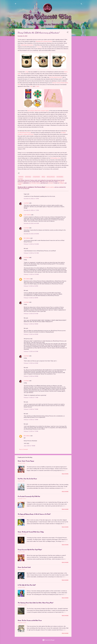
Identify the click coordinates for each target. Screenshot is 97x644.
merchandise (60, 177)
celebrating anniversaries (27, 45)
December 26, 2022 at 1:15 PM (31, 210)
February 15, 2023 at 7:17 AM (31, 398)
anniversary (28, 177)
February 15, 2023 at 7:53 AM (31, 409)
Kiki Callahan (27, 238)
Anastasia (39, 47)
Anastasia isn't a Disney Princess (44, 41)
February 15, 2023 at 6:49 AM (31, 376)
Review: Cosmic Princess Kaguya (26, 461)
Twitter (19, 184)
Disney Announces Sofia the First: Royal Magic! (30, 549)
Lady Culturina (27, 215)
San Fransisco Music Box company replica (38, 111)
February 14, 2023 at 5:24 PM (31, 286)
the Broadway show (55, 158)
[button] (68, 33)
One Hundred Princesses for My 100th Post (29, 496)
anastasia (21, 177)
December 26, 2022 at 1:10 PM (31, 199)
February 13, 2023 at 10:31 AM (31, 253)
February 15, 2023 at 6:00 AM (31, 334)
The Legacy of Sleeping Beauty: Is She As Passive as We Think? (34, 514)
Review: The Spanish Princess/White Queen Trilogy (31, 532)
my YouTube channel (35, 183)
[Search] (81, 4)
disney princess (51, 177)
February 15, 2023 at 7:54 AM (31, 420)
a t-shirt (37, 86)
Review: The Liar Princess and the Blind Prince (30, 620)
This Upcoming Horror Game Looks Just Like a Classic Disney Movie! (36, 603)
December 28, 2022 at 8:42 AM (31, 234)
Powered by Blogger (49, 640)
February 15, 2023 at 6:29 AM (31, 363)
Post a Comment (24, 449)
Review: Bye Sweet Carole (24, 567)
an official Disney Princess (24, 133)
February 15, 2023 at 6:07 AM (31, 351)
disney (43, 177)
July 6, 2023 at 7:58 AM (29, 446)
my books (50, 183)
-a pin (31, 86)
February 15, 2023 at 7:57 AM (31, 431)
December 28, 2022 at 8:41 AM (31, 223)
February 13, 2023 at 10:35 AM (31, 274)
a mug (26, 72)
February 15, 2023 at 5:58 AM (31, 324)
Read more (65, 474)
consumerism (36, 177)
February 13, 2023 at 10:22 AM (31, 244)
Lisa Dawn (26, 203)
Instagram (62, 183)
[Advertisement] (78, 52)
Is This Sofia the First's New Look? (27, 585)
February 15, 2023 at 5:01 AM (31, 314)
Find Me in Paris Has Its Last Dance (27, 479)
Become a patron (50, 187)
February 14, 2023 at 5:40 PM (31, 298)
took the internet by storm (56, 77)
